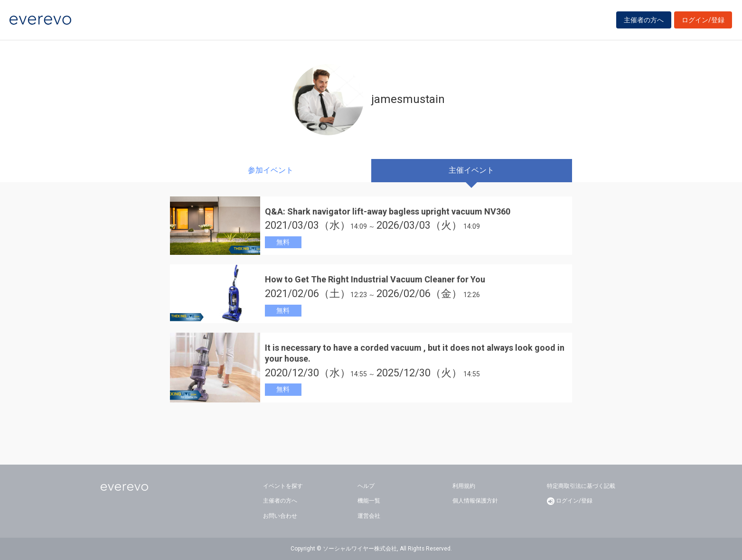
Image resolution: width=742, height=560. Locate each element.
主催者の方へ (644, 20)
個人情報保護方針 (475, 501)
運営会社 (369, 516)
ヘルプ (366, 486)
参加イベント (271, 170)
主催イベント (471, 170)
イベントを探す (283, 486)
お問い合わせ (280, 516)
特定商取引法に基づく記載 (581, 486)
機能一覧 (369, 501)
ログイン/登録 (703, 20)
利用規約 (464, 486)
